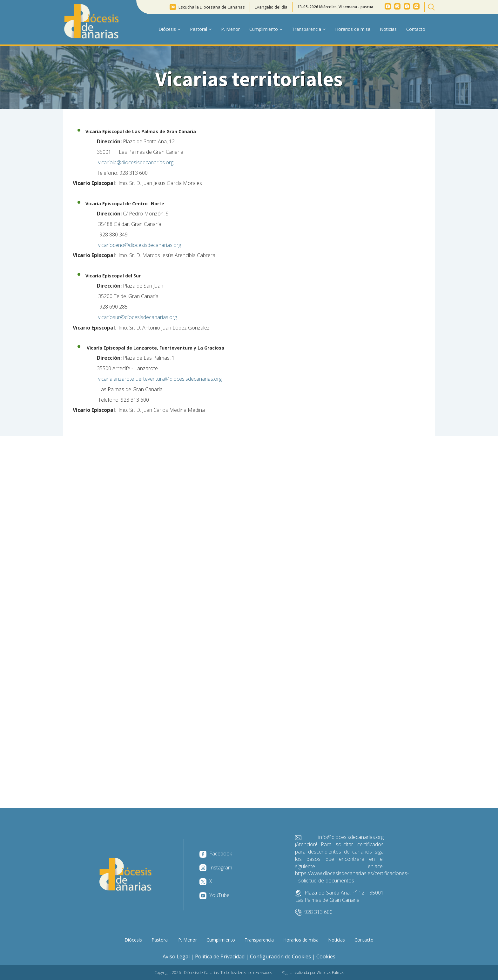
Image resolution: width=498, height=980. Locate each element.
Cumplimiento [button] (266, 29)
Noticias (388, 29)
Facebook (216, 854)
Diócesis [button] (169, 29)
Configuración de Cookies (280, 956)
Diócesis (133, 940)
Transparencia (259, 940)
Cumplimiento (221, 940)
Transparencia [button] (309, 29)
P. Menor (230, 29)
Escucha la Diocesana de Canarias (212, 7)
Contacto (416, 29)
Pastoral (160, 940)
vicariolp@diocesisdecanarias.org (136, 162)
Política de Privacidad (220, 956)
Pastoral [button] (201, 29)
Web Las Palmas (330, 973)
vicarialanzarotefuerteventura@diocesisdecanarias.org (161, 379)
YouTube (215, 895)
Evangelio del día (271, 7)
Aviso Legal (176, 956)
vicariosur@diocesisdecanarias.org (138, 317)
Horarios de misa (353, 29)
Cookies (326, 956)
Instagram (216, 868)
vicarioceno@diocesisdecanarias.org (140, 245)
